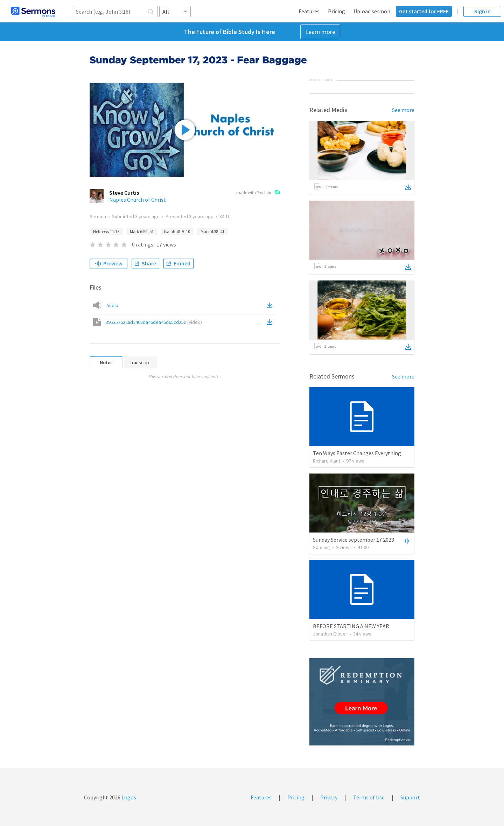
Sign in (482, 11)
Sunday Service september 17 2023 (353, 540)
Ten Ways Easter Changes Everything (357, 453)
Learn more (320, 32)
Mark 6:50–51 (142, 232)
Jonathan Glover (330, 634)
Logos (128, 797)
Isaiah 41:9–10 (177, 232)
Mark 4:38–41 (212, 232)
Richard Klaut (327, 461)
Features (309, 11)
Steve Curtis (124, 193)
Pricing (337, 11)
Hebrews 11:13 (106, 232)
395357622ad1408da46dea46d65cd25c (154, 322)
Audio (112, 305)
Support (410, 797)
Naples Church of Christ (138, 200)
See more (403, 110)
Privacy (329, 797)
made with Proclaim (258, 193)
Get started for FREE (424, 11)
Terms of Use (369, 797)
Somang (321, 547)
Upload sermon (372, 11)
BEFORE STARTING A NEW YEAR (351, 626)
